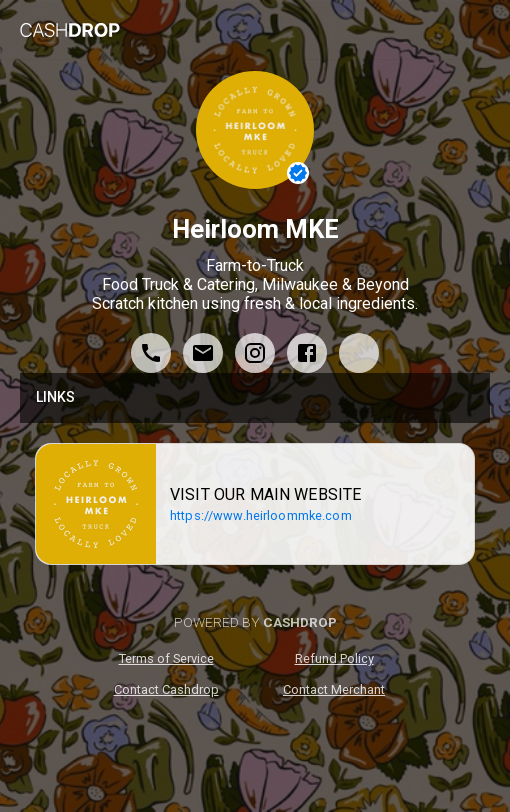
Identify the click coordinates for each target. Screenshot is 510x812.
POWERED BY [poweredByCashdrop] (255, 622)
